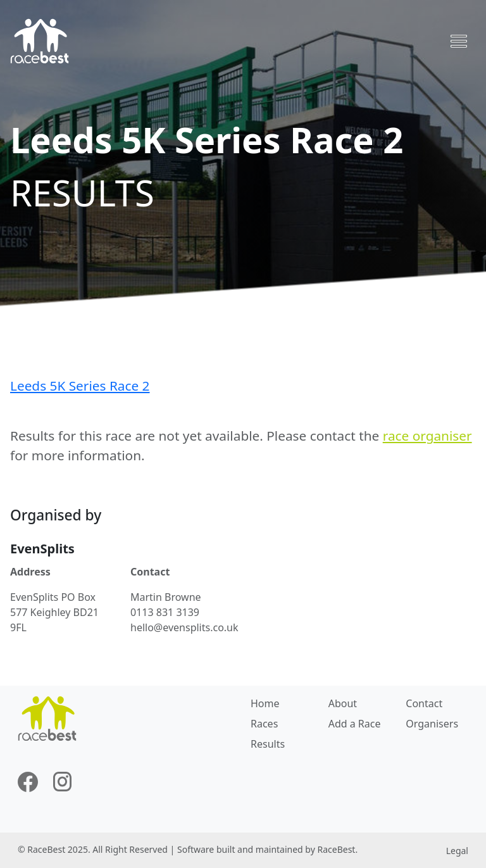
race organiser (427, 436)
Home (265, 703)
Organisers (432, 724)
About (343, 703)
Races (264, 724)
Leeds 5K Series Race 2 (80, 386)
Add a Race (355, 724)
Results (268, 744)
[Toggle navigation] (459, 41)
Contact (424, 703)
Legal (457, 851)
